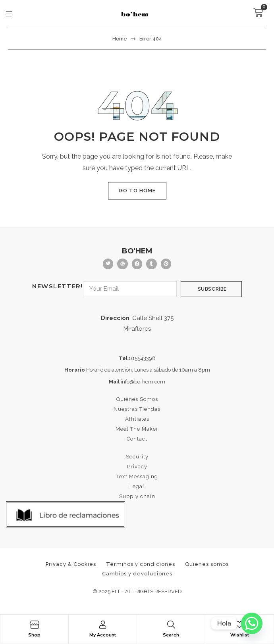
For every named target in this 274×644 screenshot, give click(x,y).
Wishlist (240, 635)
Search (171, 635)
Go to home (137, 191)
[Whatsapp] (252, 623)
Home (120, 39)
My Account (103, 635)
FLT (116, 591)
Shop (34, 635)
